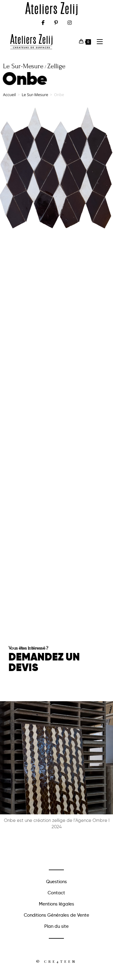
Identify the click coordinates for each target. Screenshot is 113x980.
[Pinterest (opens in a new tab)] (56, 23)
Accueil (9, 97)
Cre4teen (60, 961)
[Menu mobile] (97, 41)
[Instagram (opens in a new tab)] (70, 23)
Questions (56, 882)
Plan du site (56, 926)
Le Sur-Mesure (35, 97)
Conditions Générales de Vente (56, 915)
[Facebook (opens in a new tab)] (43, 23)
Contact (56, 893)
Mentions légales (56, 904)
